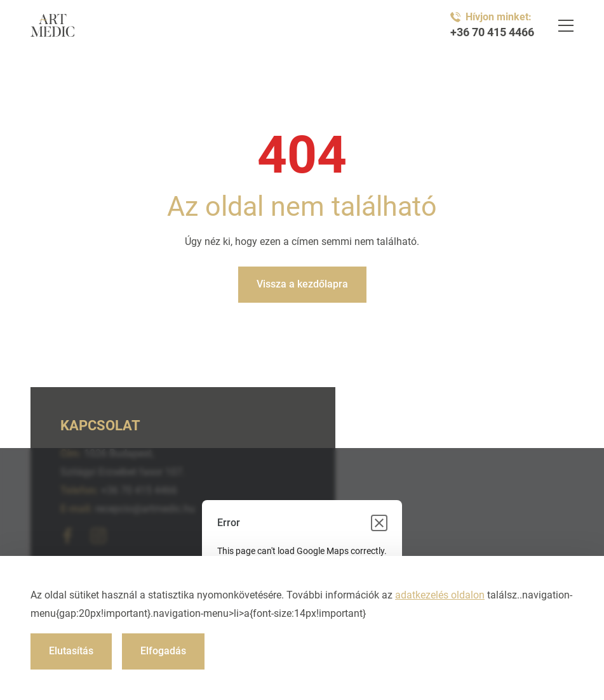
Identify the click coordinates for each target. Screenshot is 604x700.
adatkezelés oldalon (440, 595)
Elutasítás (71, 651)
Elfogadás (163, 651)
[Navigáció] (566, 26)
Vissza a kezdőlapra (302, 284)
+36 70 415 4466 (492, 32)
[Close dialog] (379, 523)
